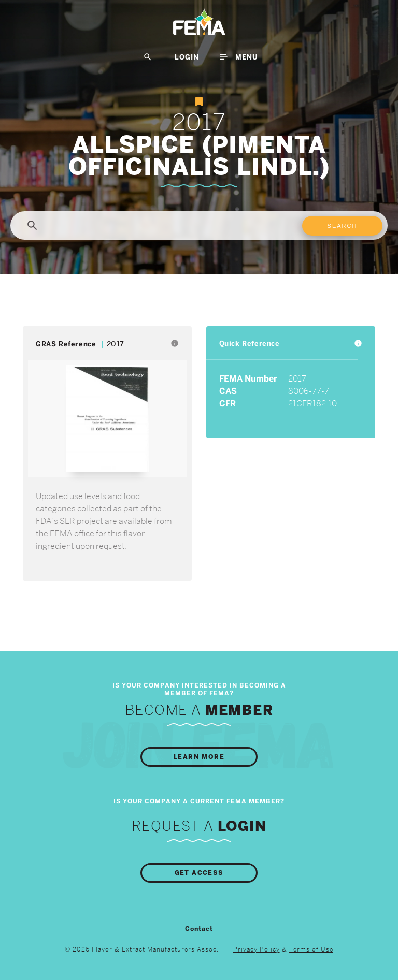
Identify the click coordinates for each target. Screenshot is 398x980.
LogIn (187, 57)
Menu (239, 57)
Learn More (199, 757)
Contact (199, 929)
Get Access (199, 873)
